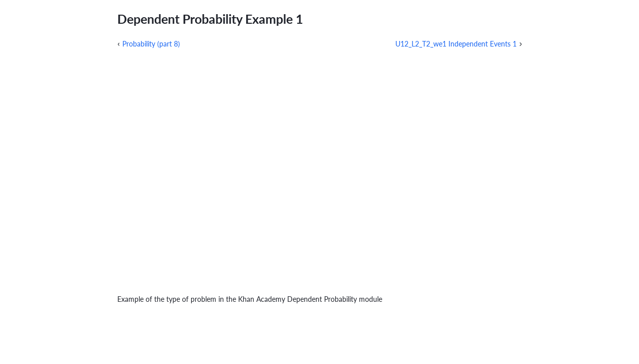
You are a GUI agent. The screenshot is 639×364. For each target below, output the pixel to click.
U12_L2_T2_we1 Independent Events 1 (456, 44)
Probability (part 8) (151, 44)
